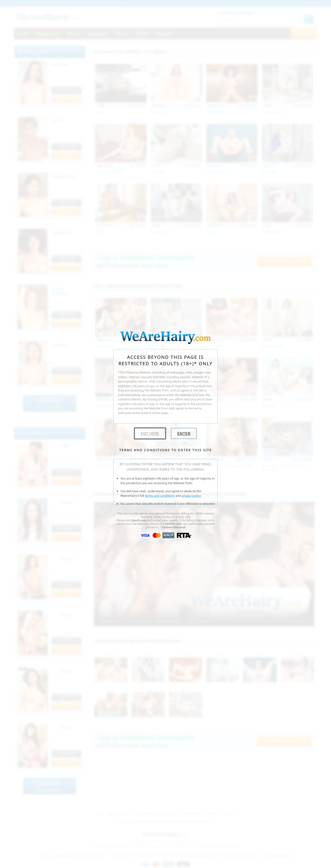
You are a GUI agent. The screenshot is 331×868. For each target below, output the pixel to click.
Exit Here (150, 433)
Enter (184, 433)
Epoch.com (139, 520)
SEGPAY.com (173, 524)
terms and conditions (160, 496)
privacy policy (191, 496)
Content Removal (173, 527)
